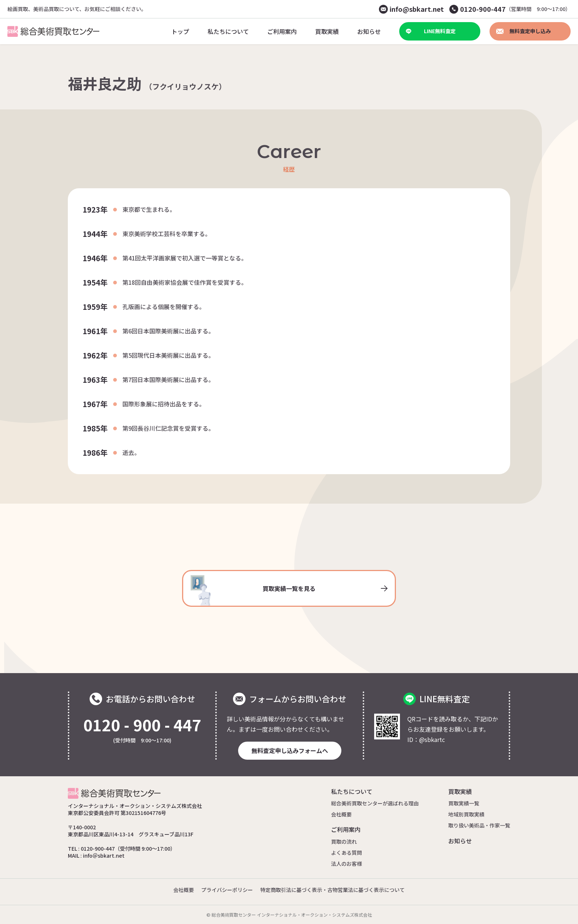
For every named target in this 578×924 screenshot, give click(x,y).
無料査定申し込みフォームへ (290, 750)
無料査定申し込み (523, 31)
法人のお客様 (347, 864)
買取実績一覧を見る (289, 590)
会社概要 (341, 814)
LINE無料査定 (431, 31)
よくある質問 (347, 853)
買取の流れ (344, 841)
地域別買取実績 (466, 814)
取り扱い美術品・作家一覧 (479, 825)
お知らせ (460, 841)
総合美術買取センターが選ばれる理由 (375, 803)
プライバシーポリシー (227, 890)
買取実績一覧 (464, 803)
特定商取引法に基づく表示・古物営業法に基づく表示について (332, 890)
